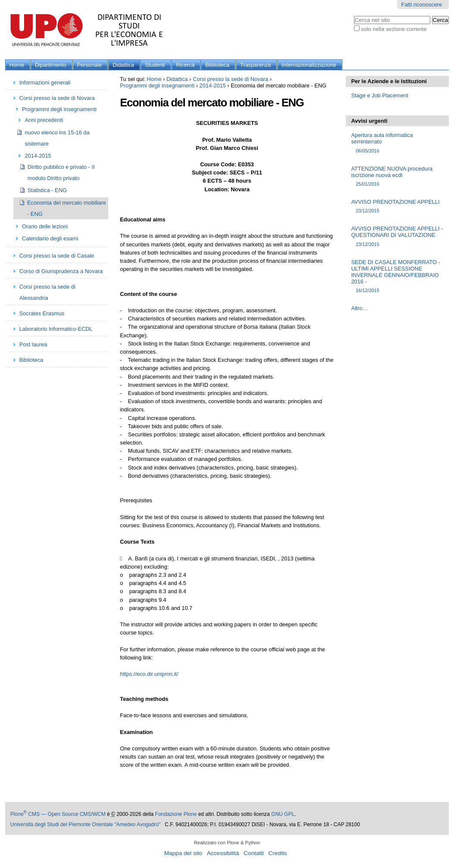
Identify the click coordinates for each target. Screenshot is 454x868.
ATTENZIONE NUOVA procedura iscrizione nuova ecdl (397, 177)
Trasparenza (255, 65)
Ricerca (185, 65)
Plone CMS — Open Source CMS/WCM (58, 814)
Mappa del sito (183, 853)
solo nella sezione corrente (394, 29)
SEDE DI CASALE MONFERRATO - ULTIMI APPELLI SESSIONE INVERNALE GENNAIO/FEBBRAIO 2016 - (397, 277)
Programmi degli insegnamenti (157, 86)
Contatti (254, 853)
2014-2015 (213, 86)
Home (17, 65)
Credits (277, 853)
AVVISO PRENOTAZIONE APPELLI (397, 207)
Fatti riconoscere (422, 5)
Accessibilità (223, 853)
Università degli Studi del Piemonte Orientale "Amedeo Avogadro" (86, 824)
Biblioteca (217, 65)
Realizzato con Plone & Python (227, 843)
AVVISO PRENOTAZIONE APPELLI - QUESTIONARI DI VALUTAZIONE (397, 236)
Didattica (123, 65)
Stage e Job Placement (379, 95)
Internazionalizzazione (309, 65)
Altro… (359, 308)
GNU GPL (283, 814)
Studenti (155, 65)
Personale (90, 65)
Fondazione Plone (176, 814)
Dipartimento (51, 65)
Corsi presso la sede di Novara (230, 79)
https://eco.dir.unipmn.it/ (149, 674)
